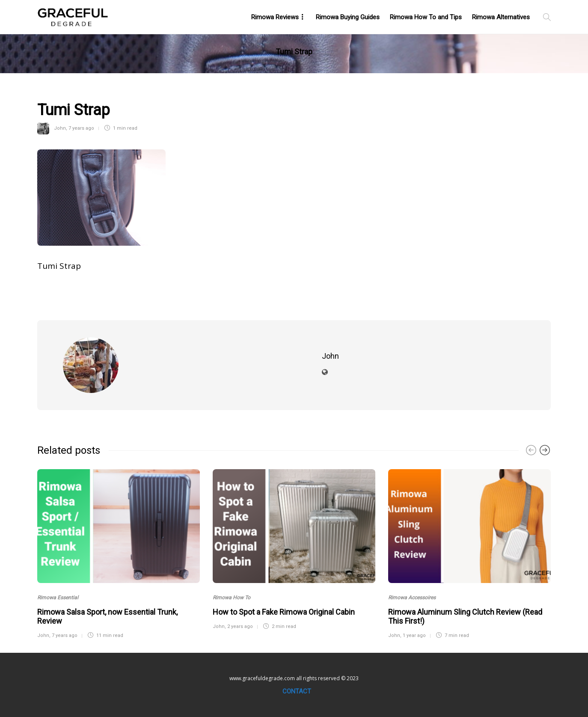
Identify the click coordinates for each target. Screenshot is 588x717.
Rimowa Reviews (275, 17)
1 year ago (414, 635)
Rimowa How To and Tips (426, 17)
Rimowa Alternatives (501, 17)
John (60, 128)
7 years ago (81, 128)
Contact (297, 691)
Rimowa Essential (58, 598)
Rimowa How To (232, 598)
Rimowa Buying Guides (348, 17)
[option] (119, 553)
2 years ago (240, 626)
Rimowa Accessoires (412, 598)
